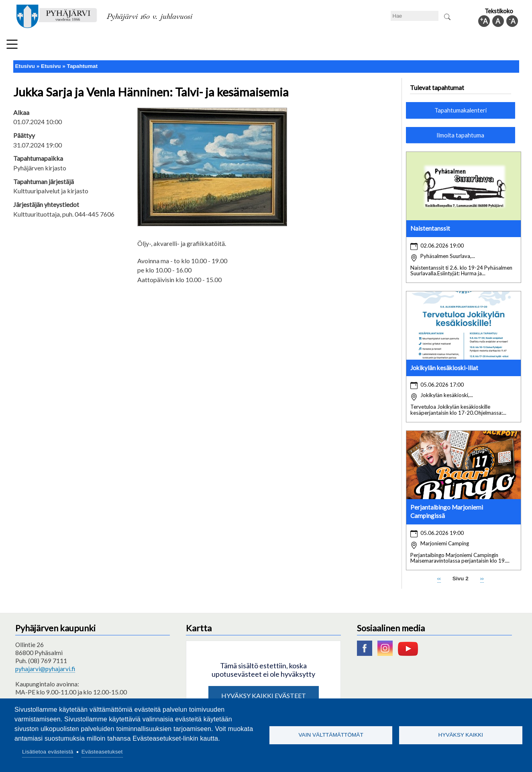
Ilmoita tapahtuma (460, 131)
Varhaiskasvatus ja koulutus (158, 46)
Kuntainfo (447, 46)
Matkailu (313, 46)
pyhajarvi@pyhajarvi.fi (45, 665)
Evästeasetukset (102, 752)
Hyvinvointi (271, 46)
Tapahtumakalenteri (461, 107)
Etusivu (25, 63)
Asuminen (93, 46)
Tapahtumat (82, 63)
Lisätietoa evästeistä (48, 752)
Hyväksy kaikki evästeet (264, 692)
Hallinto (407, 46)
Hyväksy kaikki (461, 735)
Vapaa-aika (225, 46)
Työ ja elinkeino (361, 46)
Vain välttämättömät (331, 735)
